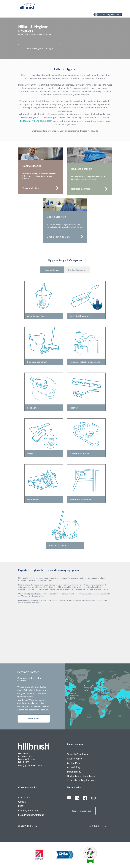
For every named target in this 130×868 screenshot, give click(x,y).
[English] (108, 15)
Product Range (52, 270)
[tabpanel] (65, 38)
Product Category (77, 270)
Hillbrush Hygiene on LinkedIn (36, 121)
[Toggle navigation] (111, 6)
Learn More (34, 719)
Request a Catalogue (81, 811)
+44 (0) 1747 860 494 (30, 765)
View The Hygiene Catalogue (40, 48)
